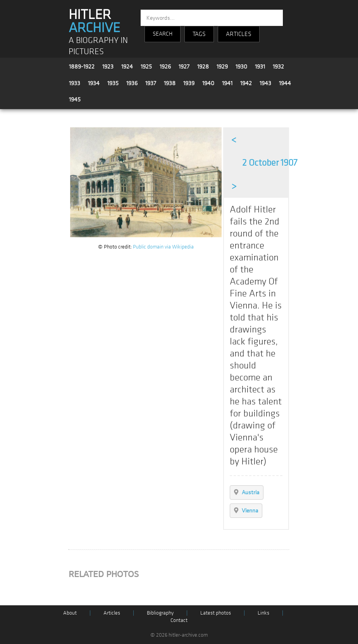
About (70, 613)
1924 (127, 67)
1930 (241, 67)
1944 (285, 83)
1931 (260, 67)
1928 (203, 67)
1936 (132, 83)
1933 (75, 83)
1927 (184, 67)
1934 (94, 83)
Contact (179, 620)
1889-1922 (82, 67)
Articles (112, 613)
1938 (170, 83)
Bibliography (160, 613)
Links (263, 613)
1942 (246, 83)
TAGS (199, 34)
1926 (165, 67)
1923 (108, 67)
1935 (113, 83)
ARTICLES (239, 34)
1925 (146, 67)
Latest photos (216, 613)
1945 (75, 99)
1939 (189, 83)
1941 (227, 83)
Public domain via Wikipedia (163, 247)
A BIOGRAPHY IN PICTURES (98, 46)
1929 (222, 67)
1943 (265, 83)
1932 (278, 67)
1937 (151, 83)
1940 (208, 83)
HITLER (94, 21)
